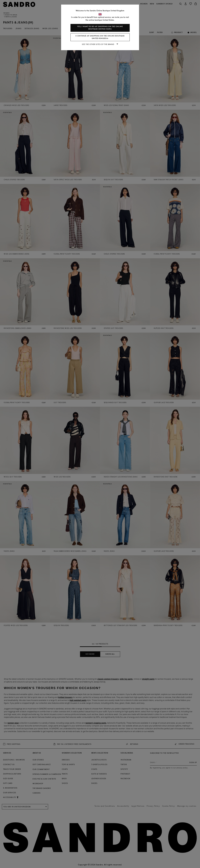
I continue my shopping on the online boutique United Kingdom (100, 37)
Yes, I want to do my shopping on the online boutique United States (100, 28)
